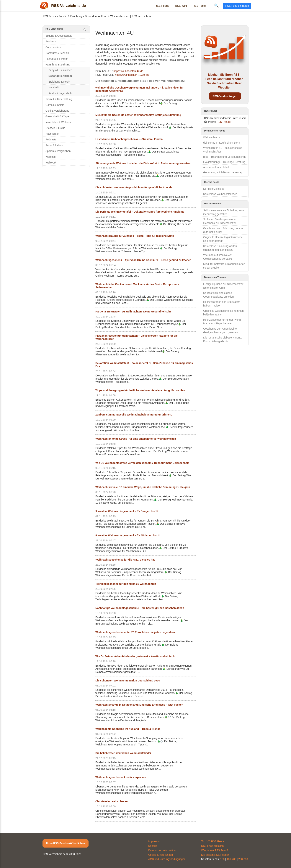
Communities (53, 47)
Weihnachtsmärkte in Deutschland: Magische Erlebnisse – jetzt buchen (139, 705)
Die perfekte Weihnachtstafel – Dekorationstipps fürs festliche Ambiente (140, 212)
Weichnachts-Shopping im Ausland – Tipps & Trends (128, 729)
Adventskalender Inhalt (216, 167)
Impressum (155, 841)
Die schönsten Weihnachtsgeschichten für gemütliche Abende (134, 187)
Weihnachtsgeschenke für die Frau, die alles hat (125, 560)
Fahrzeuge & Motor (57, 59)
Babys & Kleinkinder (60, 70)
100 (222, 859)
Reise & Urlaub (54, 145)
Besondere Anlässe (96, 16)
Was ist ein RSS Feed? (215, 850)
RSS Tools (199, 6)
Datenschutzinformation (162, 850)
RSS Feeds (162, 6)
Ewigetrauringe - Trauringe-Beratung (224, 162)
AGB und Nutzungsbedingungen (167, 859)
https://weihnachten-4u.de (128, 71)
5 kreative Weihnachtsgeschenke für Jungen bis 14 (127, 511)
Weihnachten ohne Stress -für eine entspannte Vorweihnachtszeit (136, 439)
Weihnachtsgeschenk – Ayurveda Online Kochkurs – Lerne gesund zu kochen (143, 260)
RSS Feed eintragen (237, 6)
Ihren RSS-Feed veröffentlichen (66, 843)
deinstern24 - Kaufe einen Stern (222, 143)
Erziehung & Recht (59, 82)
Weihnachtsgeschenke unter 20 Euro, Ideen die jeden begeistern (135, 632)
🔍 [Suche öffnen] (216, 6)
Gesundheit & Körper (58, 116)
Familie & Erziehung (70, 16)
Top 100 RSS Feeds (213, 841)
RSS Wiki (181, 6)
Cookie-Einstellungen (161, 855)
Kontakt (153, 846)
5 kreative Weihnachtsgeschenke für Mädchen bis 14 (128, 535)
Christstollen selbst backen (112, 801)
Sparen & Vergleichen (58, 151)
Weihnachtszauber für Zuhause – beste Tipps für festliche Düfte (135, 236)
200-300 (243, 859)
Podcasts (51, 139)
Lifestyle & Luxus (55, 128)
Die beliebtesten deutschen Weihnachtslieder (123, 753)
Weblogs (50, 157)
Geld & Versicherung (57, 111)
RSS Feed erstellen (212, 846)
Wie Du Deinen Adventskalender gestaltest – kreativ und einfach (135, 656)
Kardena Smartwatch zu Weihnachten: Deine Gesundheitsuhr (133, 312)
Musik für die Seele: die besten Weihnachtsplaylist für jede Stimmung (138, 115)
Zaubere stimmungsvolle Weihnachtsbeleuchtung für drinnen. (134, 415)
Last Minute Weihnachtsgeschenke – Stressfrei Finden (129, 139)
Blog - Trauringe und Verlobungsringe (225, 157)
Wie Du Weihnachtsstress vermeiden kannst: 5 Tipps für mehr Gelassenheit (142, 463)
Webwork (51, 163)
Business (51, 41)
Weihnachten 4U (213, 137)
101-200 (232, 859)
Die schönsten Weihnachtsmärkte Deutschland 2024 (128, 681)
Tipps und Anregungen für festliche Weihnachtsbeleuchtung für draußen (140, 390)
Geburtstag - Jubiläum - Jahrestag (223, 172)
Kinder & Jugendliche (61, 93)
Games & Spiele (55, 105)
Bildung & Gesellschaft (59, 36)
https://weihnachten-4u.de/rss (132, 75)
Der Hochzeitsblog (214, 189)
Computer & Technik (57, 53)
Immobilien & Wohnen (58, 122)
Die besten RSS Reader (215, 855)
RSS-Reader (224, 122)
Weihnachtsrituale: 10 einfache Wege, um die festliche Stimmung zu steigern (143, 487)
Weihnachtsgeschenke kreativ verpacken (121, 777)
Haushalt (54, 87)
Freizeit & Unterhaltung (59, 99)
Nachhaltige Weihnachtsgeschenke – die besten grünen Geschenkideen (140, 608)
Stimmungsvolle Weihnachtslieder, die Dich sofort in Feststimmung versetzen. (144, 163)
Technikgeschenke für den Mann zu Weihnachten (126, 584)
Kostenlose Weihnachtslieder (220, 194)
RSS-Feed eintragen (225, 96)
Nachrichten (52, 134)
